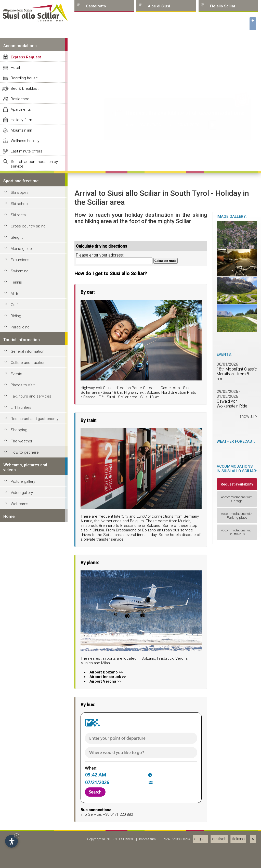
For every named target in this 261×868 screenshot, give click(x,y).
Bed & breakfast (25, 609)
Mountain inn (21, 651)
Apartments (21, 630)
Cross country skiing (28, 747)
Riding (16, 837)
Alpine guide (21, 770)
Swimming (20, 792)
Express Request (26, 578)
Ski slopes (20, 713)
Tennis (16, 803)
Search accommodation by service (34, 685)
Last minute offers (27, 672)
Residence (20, 620)
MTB (15, 814)
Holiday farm (21, 641)
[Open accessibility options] (11, 841)
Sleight (17, 758)
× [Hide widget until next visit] (17, 836)
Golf (14, 826)
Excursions (20, 781)
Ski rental (19, 736)
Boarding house (24, 599)
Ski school (20, 725)
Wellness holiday (25, 662)
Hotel (15, 589)
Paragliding (20, 848)
